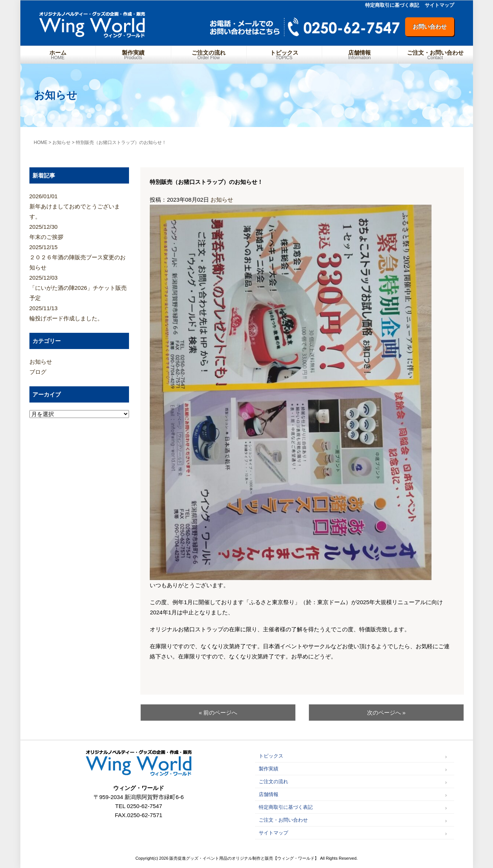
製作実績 (133, 55)
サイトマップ (439, 5)
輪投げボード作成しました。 (79, 312)
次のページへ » (386, 713)
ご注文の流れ (209, 55)
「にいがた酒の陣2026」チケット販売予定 (79, 287)
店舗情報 (360, 55)
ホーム (58, 55)
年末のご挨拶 (79, 231)
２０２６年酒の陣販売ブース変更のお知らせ (79, 256)
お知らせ (222, 200)
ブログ (38, 372)
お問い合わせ (430, 27)
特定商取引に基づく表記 (392, 5)
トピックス (284, 55)
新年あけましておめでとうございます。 (79, 205)
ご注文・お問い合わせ (435, 55)
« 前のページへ (218, 713)
